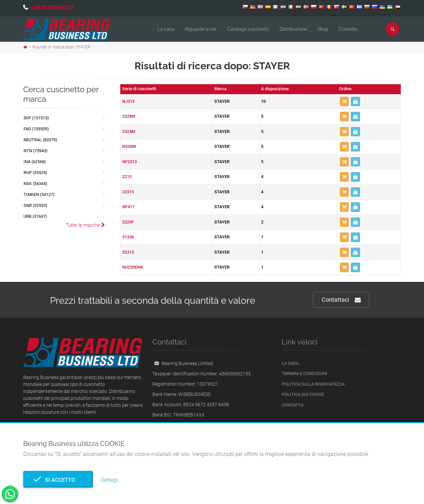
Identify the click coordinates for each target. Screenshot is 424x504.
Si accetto (58, 480)
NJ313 (128, 101)
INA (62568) (35, 162)
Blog (323, 29)
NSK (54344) (35, 184)
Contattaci (341, 300)
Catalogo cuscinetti (248, 29)
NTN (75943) (36, 151)
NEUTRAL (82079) (40, 140)
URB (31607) (35, 216)
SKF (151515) (36, 118)
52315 (128, 252)
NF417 (128, 207)
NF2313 (130, 162)
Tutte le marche (85, 225)
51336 (128, 237)
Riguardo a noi (201, 29)
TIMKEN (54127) (39, 194)
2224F (128, 222)
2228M (129, 116)
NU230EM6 (133, 267)
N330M (129, 146)
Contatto (348, 29)
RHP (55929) (35, 173)
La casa (166, 29)
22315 (128, 192)
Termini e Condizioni (305, 374)
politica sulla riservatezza (313, 384)
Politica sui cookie (303, 394)
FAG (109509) (36, 129)
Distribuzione (293, 29)
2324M (129, 131)
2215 (127, 177)
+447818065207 (52, 7)
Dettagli (110, 480)
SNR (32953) (35, 205)
